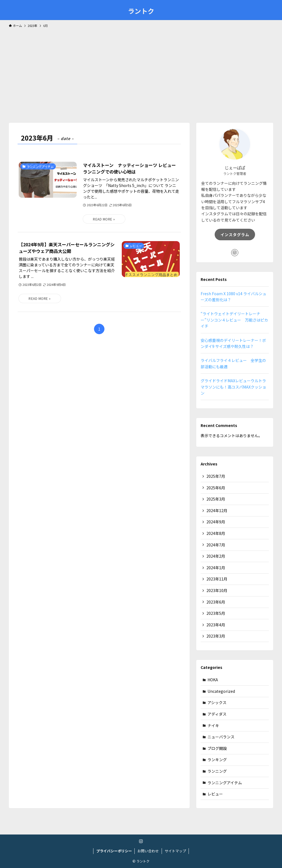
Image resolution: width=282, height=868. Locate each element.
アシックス (217, 702)
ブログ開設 (217, 748)
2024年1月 (216, 568)
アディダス (217, 714)
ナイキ (213, 725)
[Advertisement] (141, 73)
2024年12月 (217, 510)
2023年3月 (216, 636)
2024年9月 (216, 522)
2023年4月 (216, 625)
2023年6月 (216, 602)
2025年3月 (216, 499)
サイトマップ (175, 851)
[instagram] (235, 253)
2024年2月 (216, 556)
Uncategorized (221, 691)
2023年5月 (216, 613)
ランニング (217, 771)
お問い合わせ (148, 851)
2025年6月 (216, 488)
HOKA (213, 680)
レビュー (215, 794)
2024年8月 (216, 533)
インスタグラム (235, 235)
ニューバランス (221, 737)
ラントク (141, 11)
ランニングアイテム (225, 783)
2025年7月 (216, 476)
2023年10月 (217, 590)
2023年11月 (217, 579)
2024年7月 (216, 545)
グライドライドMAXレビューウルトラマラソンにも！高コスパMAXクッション (233, 387)
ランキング (217, 760)
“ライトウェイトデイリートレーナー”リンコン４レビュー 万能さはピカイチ (234, 320)
